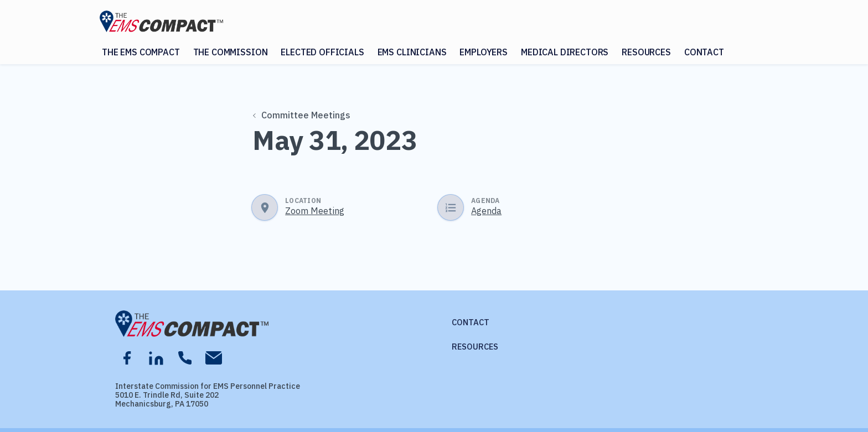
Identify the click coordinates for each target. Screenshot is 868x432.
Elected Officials (322, 52)
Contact (704, 52)
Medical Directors (565, 52)
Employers (484, 52)
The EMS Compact (141, 52)
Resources (646, 52)
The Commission (231, 52)
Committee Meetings (302, 115)
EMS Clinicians (412, 52)
